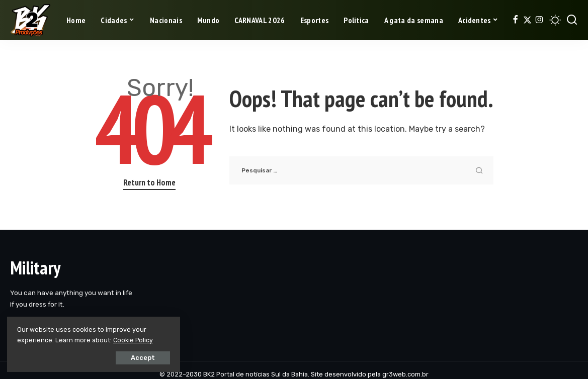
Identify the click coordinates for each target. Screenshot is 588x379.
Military (35, 268)
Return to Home (149, 182)
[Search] (572, 20)
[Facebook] (515, 20)
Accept (121, 357)
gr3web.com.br (405, 374)
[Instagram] (539, 20)
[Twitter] (527, 20)
